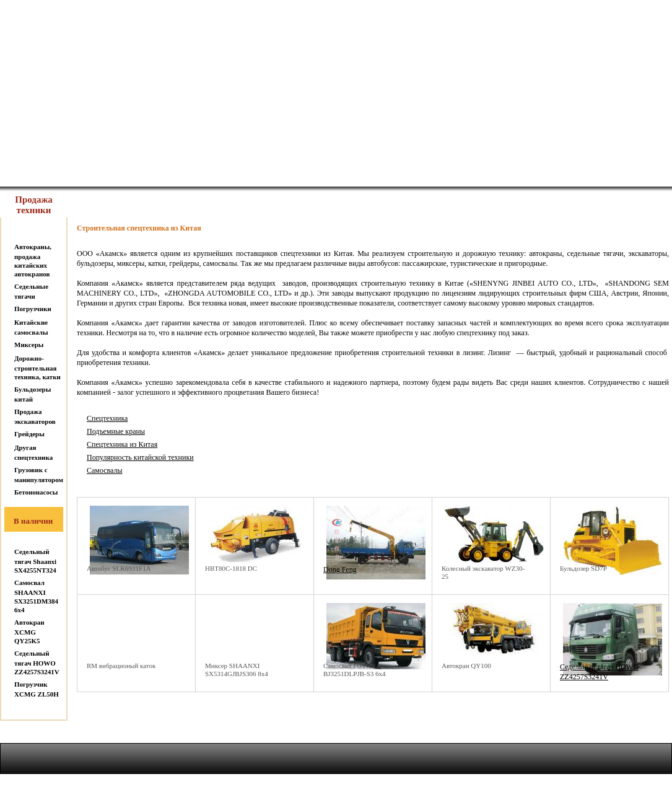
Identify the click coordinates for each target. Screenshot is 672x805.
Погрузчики (33, 309)
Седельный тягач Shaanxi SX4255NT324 (35, 561)
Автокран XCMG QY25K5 (29, 631)
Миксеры (29, 345)
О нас (167, 170)
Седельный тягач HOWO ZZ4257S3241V (37, 662)
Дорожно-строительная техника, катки (37, 367)
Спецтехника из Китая (122, 444)
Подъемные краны (116, 431)
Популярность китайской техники (140, 457)
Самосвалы (105, 470)
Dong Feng (340, 570)
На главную (56, 170)
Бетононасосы (36, 492)
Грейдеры (29, 434)
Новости (502, 170)
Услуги (278, 170)
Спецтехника (107, 418)
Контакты (390, 170)
